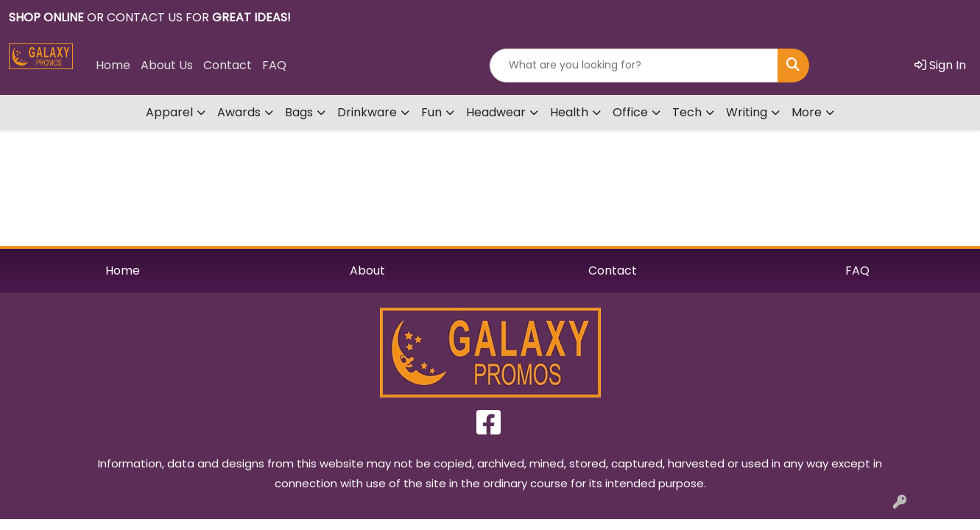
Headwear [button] (496, 112)
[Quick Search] (634, 66)
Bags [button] (299, 112)
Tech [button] (687, 112)
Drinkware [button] (367, 112)
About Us (167, 65)
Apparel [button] (169, 112)
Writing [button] (747, 112)
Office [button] (630, 112)
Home (113, 65)
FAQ (274, 65)
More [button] (807, 112)
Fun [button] (431, 112)
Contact (228, 65)
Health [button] (569, 112)
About (367, 271)
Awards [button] (239, 112)
